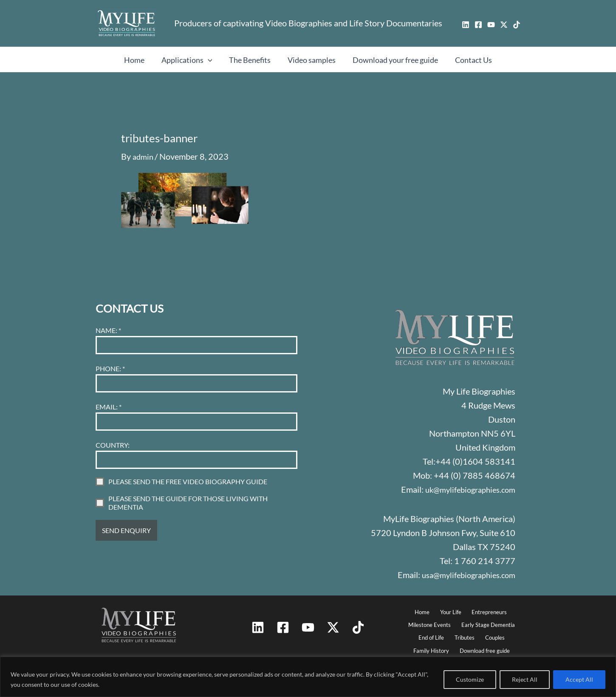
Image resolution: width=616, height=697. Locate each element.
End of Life (434, 635)
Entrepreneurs (486, 607)
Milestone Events (431, 621)
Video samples (311, 60)
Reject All (525, 679)
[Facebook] (478, 25)
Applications (189, 60)
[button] (211, 60)
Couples (493, 635)
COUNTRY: (113, 439)
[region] (308, 677)
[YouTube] (491, 25)
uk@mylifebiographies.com (466, 484)
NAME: (108, 325)
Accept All (579, 679)
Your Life (449, 607)
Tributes (465, 635)
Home (138, 60)
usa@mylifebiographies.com (464, 569)
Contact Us (469, 60)
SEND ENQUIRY (126, 525)
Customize (470, 679)
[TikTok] (517, 25)
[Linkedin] (466, 25)
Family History (431, 649)
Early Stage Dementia (487, 621)
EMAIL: (109, 401)
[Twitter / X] (504, 25)
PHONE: (110, 363)
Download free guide (484, 649)
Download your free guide (393, 60)
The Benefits (251, 60)
